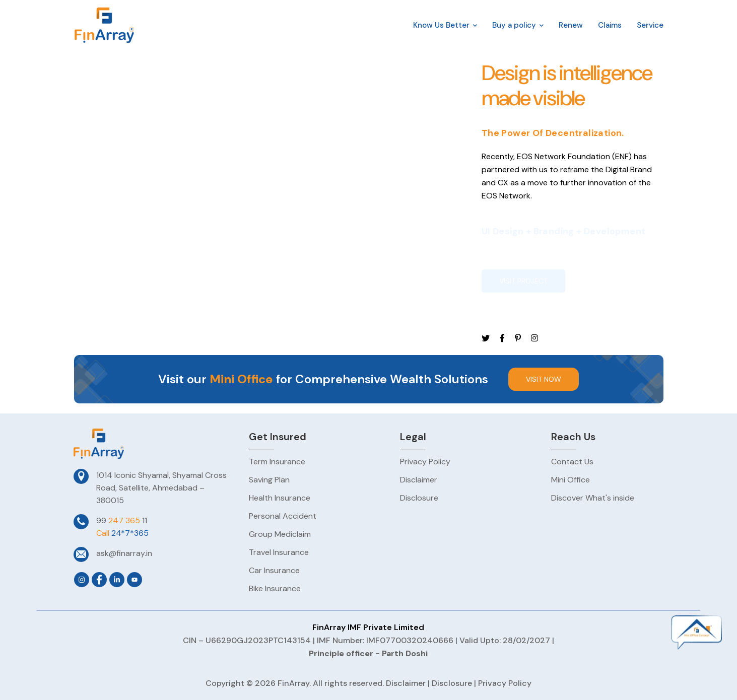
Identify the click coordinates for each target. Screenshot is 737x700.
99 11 (122, 520)
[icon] (486, 338)
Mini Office (241, 379)
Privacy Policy (505, 683)
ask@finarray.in (124, 553)
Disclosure (452, 683)
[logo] (104, 24)
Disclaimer (406, 683)
